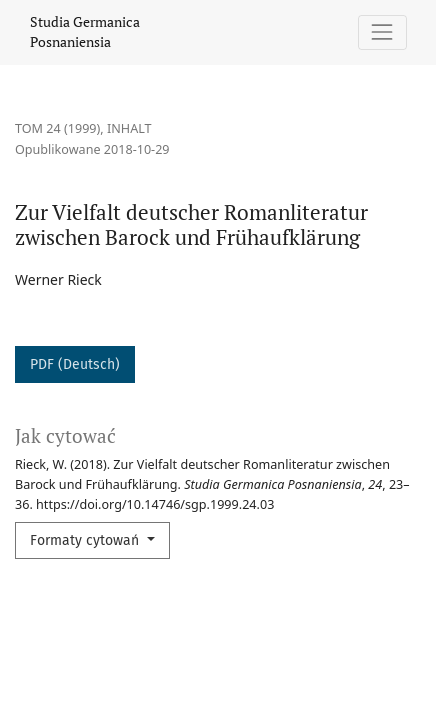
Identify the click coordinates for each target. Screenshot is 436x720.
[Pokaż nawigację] (382, 32)
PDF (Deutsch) (75, 364)
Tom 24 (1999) (57, 128)
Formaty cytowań (86, 540)
